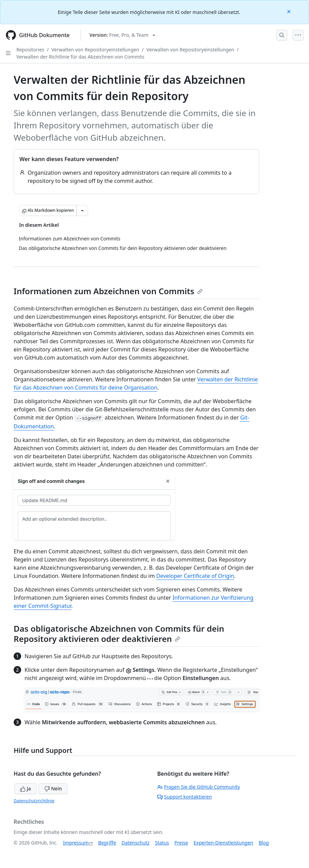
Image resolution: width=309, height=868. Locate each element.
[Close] (290, 11)
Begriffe (107, 843)
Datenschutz (135, 843)
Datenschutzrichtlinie (34, 801)
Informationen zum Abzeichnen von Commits (108, 291)
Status (162, 843)
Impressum (76, 843)
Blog (264, 843)
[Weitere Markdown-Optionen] (82, 210)
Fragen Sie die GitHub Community (199, 787)
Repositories (30, 50)
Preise (181, 843)
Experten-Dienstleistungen (223, 843)
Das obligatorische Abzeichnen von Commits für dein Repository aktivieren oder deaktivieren (119, 634)
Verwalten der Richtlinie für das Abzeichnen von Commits (80, 57)
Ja (26, 788)
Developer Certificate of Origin (195, 576)
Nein (53, 788)
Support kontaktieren (185, 797)
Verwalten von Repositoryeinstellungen (95, 50)
